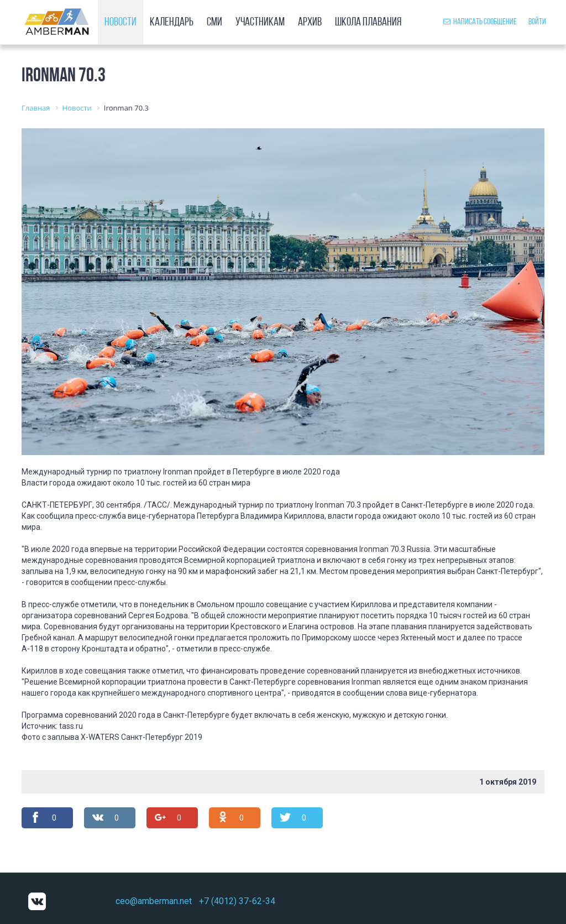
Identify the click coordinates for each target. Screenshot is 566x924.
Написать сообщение (480, 22)
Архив (310, 22)
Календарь (172, 22)
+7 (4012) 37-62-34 (237, 901)
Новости (120, 22)
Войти (537, 22)
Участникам (260, 22)
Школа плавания (368, 22)
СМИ (214, 22)
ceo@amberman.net (154, 901)
